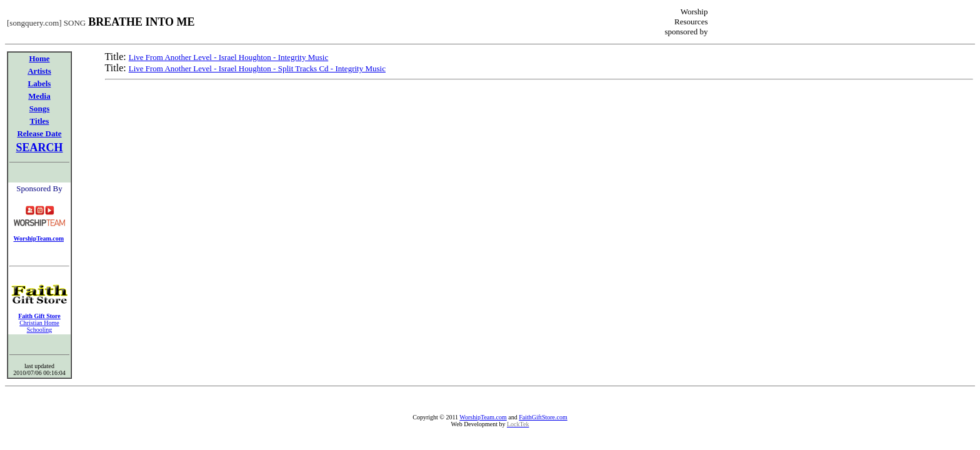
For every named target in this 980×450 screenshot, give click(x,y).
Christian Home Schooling (39, 326)
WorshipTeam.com (483, 417)
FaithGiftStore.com (543, 417)
